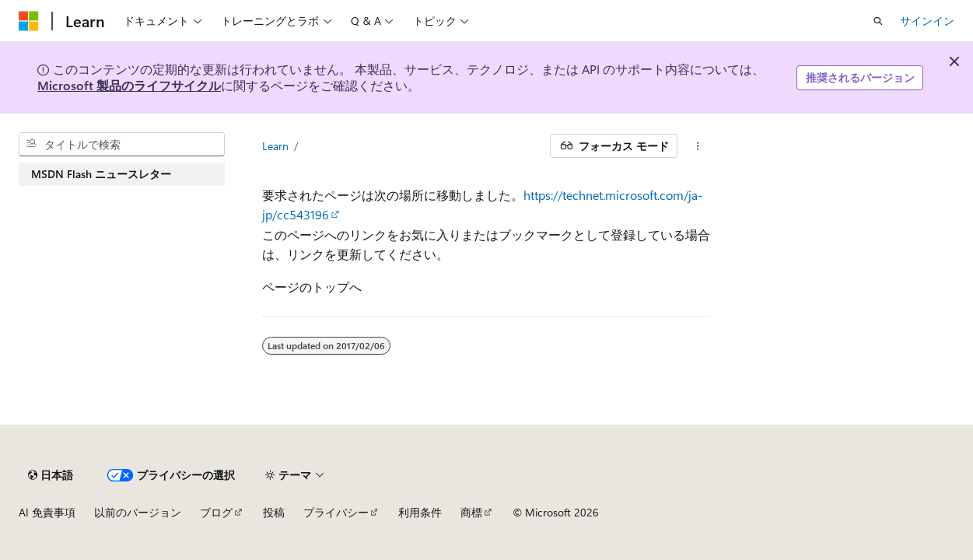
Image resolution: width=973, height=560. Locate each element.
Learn (275, 146)
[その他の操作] (697, 146)
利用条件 (420, 512)
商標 (471, 512)
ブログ (216, 512)
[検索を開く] (878, 21)
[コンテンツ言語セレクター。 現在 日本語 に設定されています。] (51, 475)
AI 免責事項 (47, 512)
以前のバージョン (138, 512)
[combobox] (122, 145)
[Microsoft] (29, 21)
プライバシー (336, 512)
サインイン (927, 21)
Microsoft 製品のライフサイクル (129, 85)
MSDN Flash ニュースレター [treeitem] (101, 174)
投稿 (274, 512)
